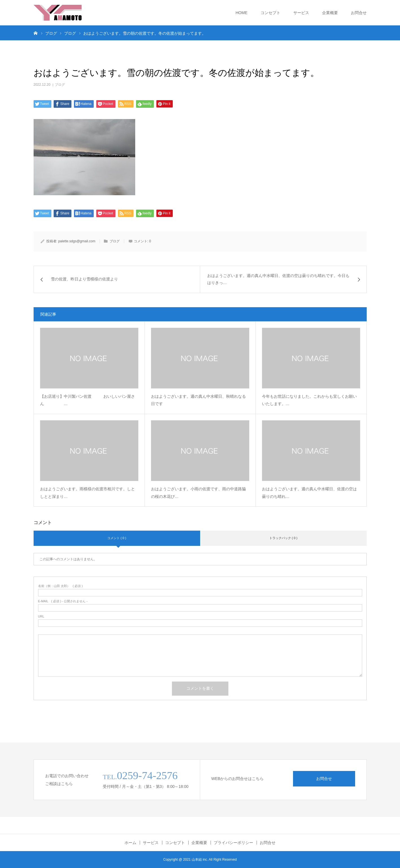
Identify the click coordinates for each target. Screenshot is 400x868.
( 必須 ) (61, 586)
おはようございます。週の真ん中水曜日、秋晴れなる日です (198, 400)
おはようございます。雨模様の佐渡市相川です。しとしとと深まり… (88, 493)
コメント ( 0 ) (117, 538)
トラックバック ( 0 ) (283, 538)
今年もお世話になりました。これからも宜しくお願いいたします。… (309, 400)
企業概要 (330, 13)
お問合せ (359, 13)
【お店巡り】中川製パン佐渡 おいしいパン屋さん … (88, 400)
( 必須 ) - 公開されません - (63, 601)
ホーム (130, 843)
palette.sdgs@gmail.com (77, 241)
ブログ (60, 85)
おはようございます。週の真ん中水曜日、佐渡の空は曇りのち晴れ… (309, 493)
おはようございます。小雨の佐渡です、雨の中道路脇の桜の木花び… (198, 493)
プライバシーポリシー (233, 843)
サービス (301, 13)
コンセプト (270, 13)
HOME (242, 13)
